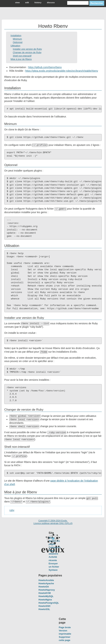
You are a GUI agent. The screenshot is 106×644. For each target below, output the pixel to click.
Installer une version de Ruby (27, 49)
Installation (16, 36)
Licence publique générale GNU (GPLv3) (53, 523)
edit (27, 2)
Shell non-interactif (22, 56)
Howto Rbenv (53, 26)
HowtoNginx (45, 600)
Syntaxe (53, 570)
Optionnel (18, 42)
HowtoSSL (44, 609)
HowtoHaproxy (47, 590)
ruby (12, 510)
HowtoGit (44, 587)
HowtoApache (46, 583)
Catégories (55, 547)
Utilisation (15, 46)
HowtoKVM (45, 593)
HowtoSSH (44, 606)
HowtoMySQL (46, 596)
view (17, 2)
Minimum (17, 39)
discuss (51, 2)
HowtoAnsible (46, 580)
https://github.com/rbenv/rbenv (45, 67)
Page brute (65, 627)
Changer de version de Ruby (27, 52)
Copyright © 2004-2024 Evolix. (53, 521)
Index (52, 538)
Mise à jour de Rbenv (21, 59)
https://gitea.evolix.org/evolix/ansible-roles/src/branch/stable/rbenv (62, 71)
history (38, 2)
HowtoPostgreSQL (49, 603)
